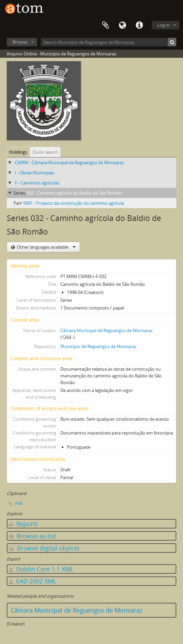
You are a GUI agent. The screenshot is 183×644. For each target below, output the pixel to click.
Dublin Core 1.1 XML (41, 569)
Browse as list (32, 536)
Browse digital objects (44, 548)
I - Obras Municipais (35, 173)
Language (122, 25)
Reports (23, 524)
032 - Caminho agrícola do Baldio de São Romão (74, 193)
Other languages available (46, 247)
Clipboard (105, 25)
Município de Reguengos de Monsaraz (98, 346)
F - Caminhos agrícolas (37, 183)
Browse (20, 42)
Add (19, 503)
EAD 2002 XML (33, 581)
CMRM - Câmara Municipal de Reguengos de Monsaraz (69, 163)
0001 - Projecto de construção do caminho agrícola (74, 203)
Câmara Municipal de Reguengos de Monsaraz (106, 330)
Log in (163, 25)
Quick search (45, 152)
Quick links (139, 25)
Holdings (18, 152)
